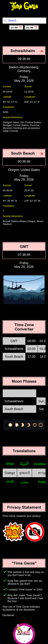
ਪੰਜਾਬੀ (10, 482)
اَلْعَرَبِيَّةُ (24, 464)
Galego (10, 473)
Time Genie (24, 6)
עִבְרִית (42, 473)
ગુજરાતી (24, 473)
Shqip (10, 464)
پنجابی (24, 482)
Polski (42, 482)
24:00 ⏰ (32, 28)
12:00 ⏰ (16, 28)
